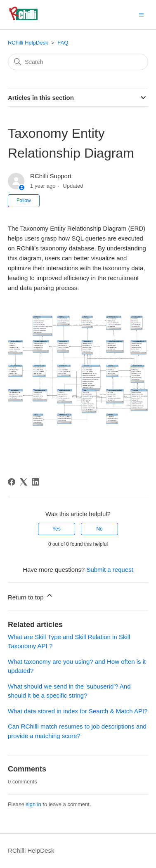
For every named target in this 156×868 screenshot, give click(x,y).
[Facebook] (12, 482)
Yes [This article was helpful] (57, 529)
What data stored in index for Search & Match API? (78, 711)
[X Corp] (24, 482)
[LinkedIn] (35, 482)
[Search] (78, 62)
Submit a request (110, 570)
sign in (33, 804)
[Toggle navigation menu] (141, 14)
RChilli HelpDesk (28, 43)
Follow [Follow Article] (24, 200)
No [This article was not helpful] (99, 529)
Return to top (31, 596)
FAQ (63, 43)
